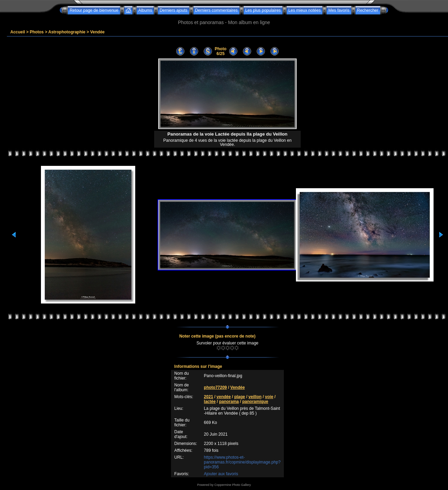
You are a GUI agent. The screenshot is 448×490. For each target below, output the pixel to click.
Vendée (97, 32)
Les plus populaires (263, 10)
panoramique (255, 402)
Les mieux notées (305, 10)
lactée (210, 402)
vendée (223, 397)
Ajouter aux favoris (221, 474)
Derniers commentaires (216, 10)
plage (240, 397)
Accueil (18, 32)
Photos (37, 32)
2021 (209, 397)
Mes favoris (339, 10)
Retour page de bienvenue (94, 10)
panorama (229, 402)
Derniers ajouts (174, 10)
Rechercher (368, 10)
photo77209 (216, 387)
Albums (145, 10)
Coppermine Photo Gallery (233, 485)
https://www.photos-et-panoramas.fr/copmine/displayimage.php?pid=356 (242, 462)
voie (269, 397)
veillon (255, 397)
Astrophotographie (67, 32)
